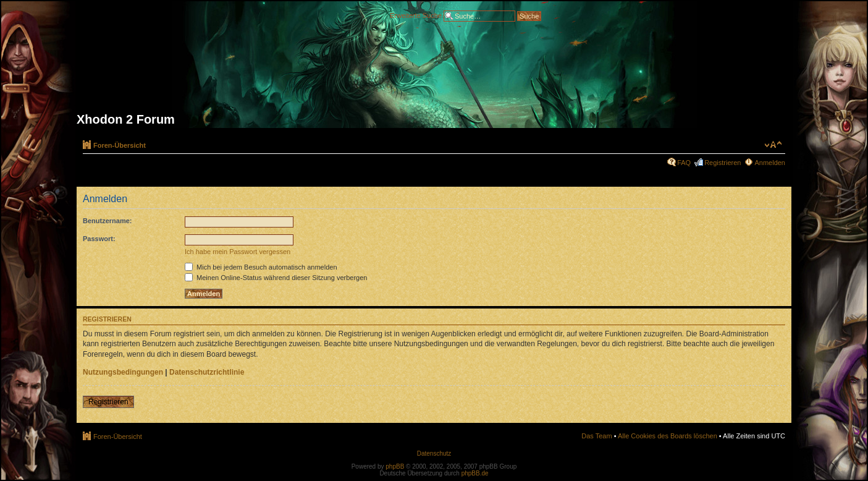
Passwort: (99, 239)
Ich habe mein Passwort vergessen (238, 252)
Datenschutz (434, 453)
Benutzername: (107, 221)
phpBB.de (475, 473)
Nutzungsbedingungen (123, 372)
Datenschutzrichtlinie (207, 372)
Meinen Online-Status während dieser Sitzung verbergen (276, 278)
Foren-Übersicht (120, 145)
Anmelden (770, 163)
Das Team (596, 436)
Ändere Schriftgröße (773, 145)
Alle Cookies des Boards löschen (668, 436)
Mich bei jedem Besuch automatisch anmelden (261, 267)
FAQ (684, 163)
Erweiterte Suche (416, 15)
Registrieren (723, 163)
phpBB (395, 466)
